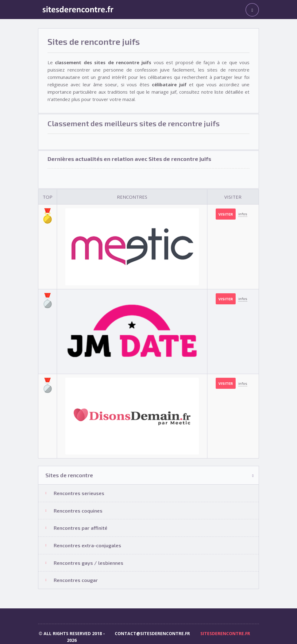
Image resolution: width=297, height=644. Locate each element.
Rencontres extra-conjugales (87, 545)
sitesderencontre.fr (225, 633)
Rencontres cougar (76, 580)
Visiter (226, 214)
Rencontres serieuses (79, 493)
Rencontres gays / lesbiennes (89, 563)
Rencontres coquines (78, 511)
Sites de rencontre (69, 475)
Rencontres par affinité (81, 528)
